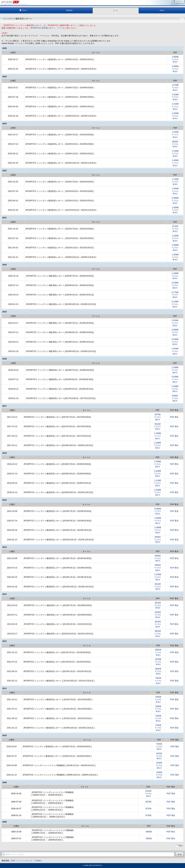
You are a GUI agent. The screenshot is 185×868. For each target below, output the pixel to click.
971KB (175, 229)
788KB (158, 709)
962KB (175, 144)
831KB (158, 605)
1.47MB (175, 88)
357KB (148, 809)
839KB (158, 568)
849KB (158, 558)
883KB (158, 671)
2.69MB (175, 332)
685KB (149, 832)
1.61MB (175, 97)
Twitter (38, 861)
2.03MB (175, 380)
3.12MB (175, 304)
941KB (158, 427)
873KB (148, 815)
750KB (159, 775)
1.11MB (158, 483)
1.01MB (175, 107)
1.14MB (175, 182)
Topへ (181, 846)
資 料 (116, 10)
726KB (158, 718)
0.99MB (175, 201)
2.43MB (175, 285)
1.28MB (175, 191)
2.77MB (175, 295)
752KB (159, 747)
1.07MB (158, 577)
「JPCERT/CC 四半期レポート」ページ (46, 28)
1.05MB (158, 436)
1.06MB (158, 530)
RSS (13, 861)
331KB (148, 794)
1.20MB (175, 257)
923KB (158, 662)
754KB (158, 728)
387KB (148, 802)
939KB (175, 398)
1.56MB (175, 248)
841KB (158, 587)
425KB (159, 766)
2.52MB (175, 323)
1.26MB (175, 238)
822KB (158, 615)
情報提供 (69, 10)
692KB (159, 756)
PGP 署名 (174, 417)
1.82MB (175, 351)
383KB (149, 838)
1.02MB (158, 474)
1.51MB (175, 154)
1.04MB (175, 389)
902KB (158, 624)
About (162, 10)
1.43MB (175, 276)
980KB (158, 653)
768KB (158, 700)
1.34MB (175, 116)
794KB (158, 681)
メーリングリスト (25, 861)
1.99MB (175, 60)
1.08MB (175, 210)
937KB (158, 417)
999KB (158, 540)
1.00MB (158, 521)
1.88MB (175, 69)
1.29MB (175, 163)
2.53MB (175, 342)
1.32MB (175, 135)
